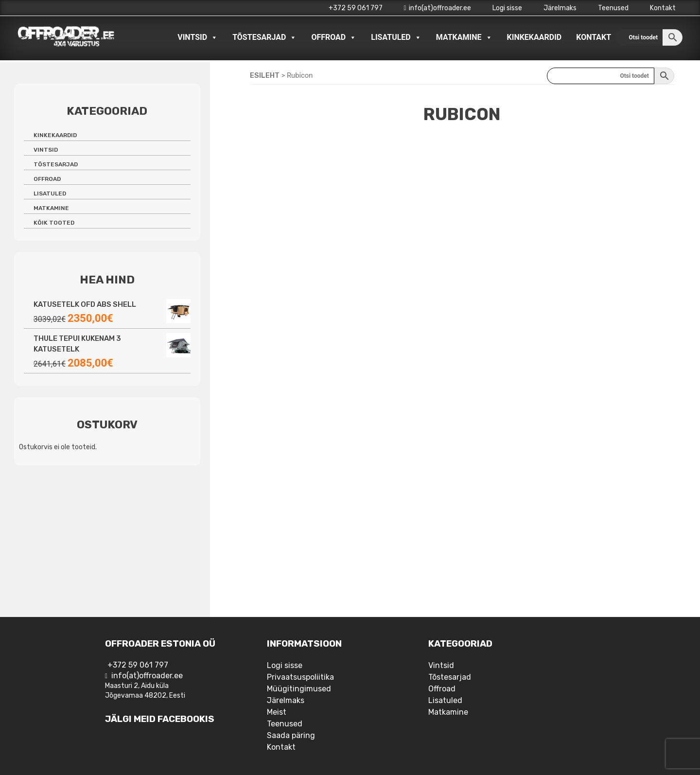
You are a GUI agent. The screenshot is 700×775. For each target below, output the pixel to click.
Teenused (613, 8)
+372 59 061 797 (356, 8)
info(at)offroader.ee (437, 8)
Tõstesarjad (264, 37)
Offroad (334, 37)
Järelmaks (560, 8)
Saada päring (291, 735)
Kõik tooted (54, 223)
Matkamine (464, 37)
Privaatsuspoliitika (300, 677)
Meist (277, 712)
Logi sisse (507, 8)
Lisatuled (396, 37)
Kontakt (663, 8)
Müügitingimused (299, 689)
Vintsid (198, 37)
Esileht (265, 75)
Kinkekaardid (534, 37)
